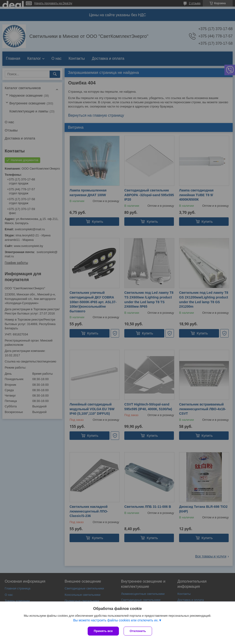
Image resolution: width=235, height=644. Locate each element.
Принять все (103, 631)
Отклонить (138, 631)
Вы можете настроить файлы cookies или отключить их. (116, 620)
